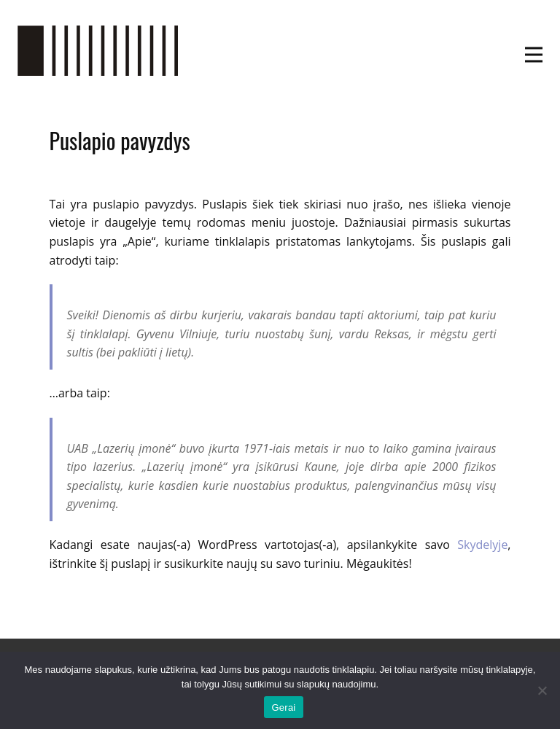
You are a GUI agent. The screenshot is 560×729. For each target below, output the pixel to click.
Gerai (283, 707)
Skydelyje (482, 545)
